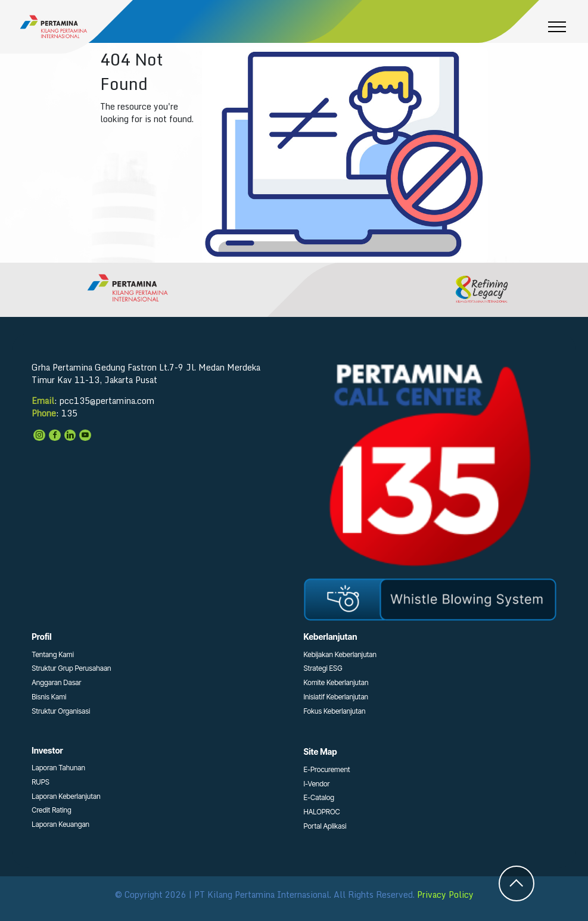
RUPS (41, 782)
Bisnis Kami (49, 697)
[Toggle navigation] (557, 27)
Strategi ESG (323, 668)
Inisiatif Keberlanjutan (336, 697)
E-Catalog (319, 797)
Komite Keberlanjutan (336, 682)
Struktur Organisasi (61, 711)
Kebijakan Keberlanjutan (340, 654)
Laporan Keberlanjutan (66, 796)
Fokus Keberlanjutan (335, 711)
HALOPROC (322, 812)
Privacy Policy (445, 894)
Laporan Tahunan (58, 768)
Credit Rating (52, 810)
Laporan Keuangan (60, 824)
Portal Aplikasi (325, 826)
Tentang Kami (53, 654)
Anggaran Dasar (56, 682)
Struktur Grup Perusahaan (71, 668)
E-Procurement (327, 769)
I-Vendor (317, 784)
